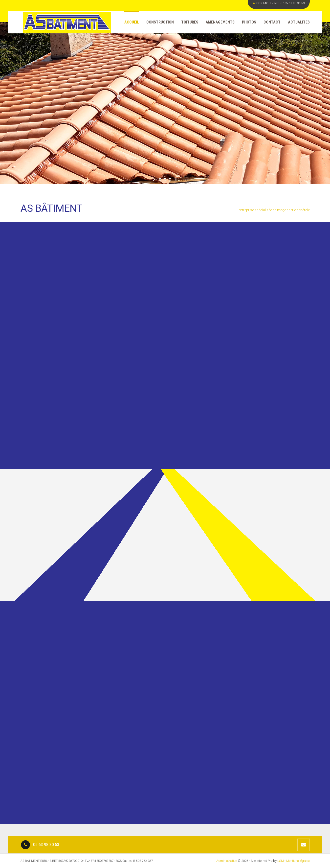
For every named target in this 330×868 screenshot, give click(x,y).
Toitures (190, 22)
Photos (249, 22)
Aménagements (220, 22)
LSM (281, 861)
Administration (227, 861)
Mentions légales (298, 861)
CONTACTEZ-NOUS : (279, 3)
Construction (160, 22)
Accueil (132, 22)
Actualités (299, 22)
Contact (272, 22)
